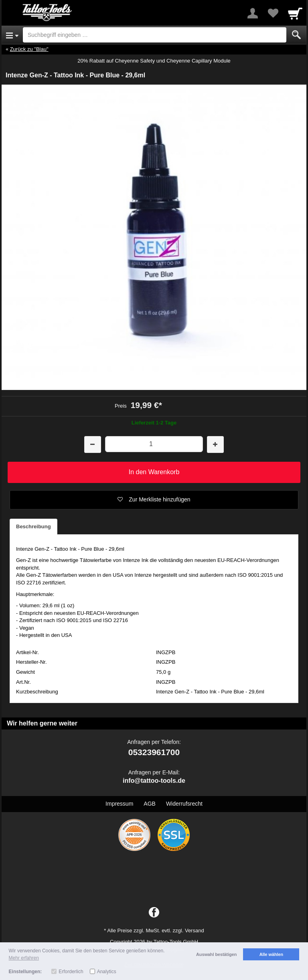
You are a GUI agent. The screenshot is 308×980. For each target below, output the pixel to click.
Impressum (119, 804)
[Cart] (295, 13)
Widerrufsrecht (184, 804)
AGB (150, 804)
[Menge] (154, 444)
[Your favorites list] (273, 13)
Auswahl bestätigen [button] (216, 954)
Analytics (107, 972)
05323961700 (154, 752)
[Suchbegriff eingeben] (155, 35)
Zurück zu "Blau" (29, 49)
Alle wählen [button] (271, 954)
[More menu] (253, 13)
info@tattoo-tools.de (154, 781)
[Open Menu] (12, 35)
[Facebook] (154, 913)
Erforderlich (71, 972)
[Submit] (296, 35)
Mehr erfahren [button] (24, 958)
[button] (154, 500)
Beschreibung (33, 526)
